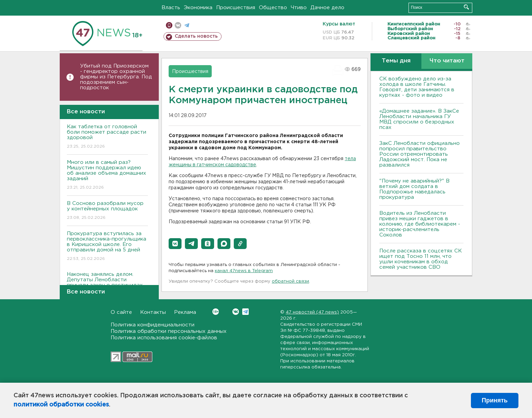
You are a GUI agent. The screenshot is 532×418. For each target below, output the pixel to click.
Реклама (185, 312)
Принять (495, 400)
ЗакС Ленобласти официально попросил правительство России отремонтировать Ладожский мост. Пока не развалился (420, 154)
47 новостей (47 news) (312, 312)
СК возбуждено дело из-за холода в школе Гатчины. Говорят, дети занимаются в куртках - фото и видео (417, 87)
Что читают (447, 61)
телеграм (187, 25)
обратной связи (290, 281)
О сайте (121, 312)
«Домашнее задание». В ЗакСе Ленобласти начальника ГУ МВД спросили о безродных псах (419, 119)
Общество (273, 8)
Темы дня (396, 61)
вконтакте (178, 25)
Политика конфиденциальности (153, 325)
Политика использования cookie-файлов (164, 338)
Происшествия (236, 8)
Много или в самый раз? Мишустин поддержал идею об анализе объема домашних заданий (107, 175)
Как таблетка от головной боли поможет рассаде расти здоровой (107, 137)
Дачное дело (327, 8)
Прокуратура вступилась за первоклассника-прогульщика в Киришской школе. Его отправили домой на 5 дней (107, 246)
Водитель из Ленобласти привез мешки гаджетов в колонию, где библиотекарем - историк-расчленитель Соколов (420, 224)
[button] (175, 244)
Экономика (198, 8)
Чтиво (299, 8)
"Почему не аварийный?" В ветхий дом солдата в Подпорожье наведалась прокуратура (414, 189)
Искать (466, 7)
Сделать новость (196, 36)
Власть (171, 8)
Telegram (245, 312)
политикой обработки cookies (61, 405)
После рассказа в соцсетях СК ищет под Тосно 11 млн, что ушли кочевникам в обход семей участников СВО (421, 259)
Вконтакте (216, 312)
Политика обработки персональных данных (169, 331)
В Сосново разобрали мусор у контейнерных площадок (107, 211)
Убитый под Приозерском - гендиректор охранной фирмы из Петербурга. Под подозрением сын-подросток (116, 77)
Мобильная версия (169, 25)
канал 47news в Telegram (244, 271)
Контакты (153, 312)
